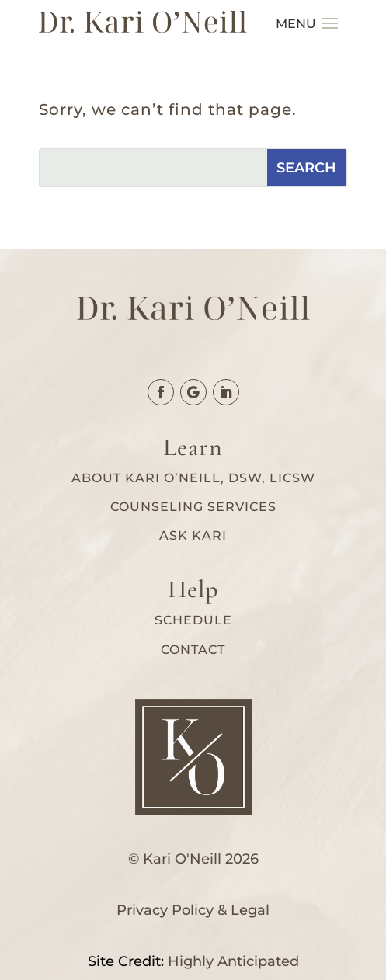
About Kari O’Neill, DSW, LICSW (193, 478)
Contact (193, 650)
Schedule (193, 620)
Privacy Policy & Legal (193, 910)
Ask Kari (193, 535)
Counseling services (193, 507)
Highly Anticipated (233, 961)
